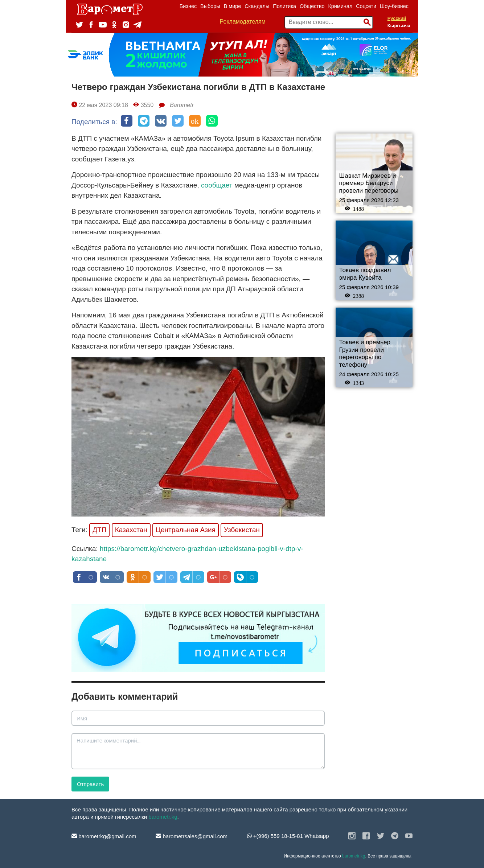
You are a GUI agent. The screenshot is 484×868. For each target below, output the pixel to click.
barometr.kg (163, 817)
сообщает (217, 185)
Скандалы (257, 6)
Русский (397, 18)
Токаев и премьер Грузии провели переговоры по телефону (365, 353)
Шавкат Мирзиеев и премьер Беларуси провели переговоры (369, 183)
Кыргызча (399, 26)
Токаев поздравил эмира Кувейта (365, 274)
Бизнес (188, 6)
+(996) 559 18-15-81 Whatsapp (288, 836)
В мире (233, 6)
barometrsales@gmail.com (192, 836)
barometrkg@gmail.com (104, 836)
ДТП (99, 530)
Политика (284, 6)
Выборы (210, 6)
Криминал (340, 6)
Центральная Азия (186, 530)
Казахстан (131, 530)
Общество (312, 6)
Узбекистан (242, 530)
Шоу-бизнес (394, 6)
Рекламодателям (243, 22)
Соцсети (366, 6)
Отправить (90, 784)
